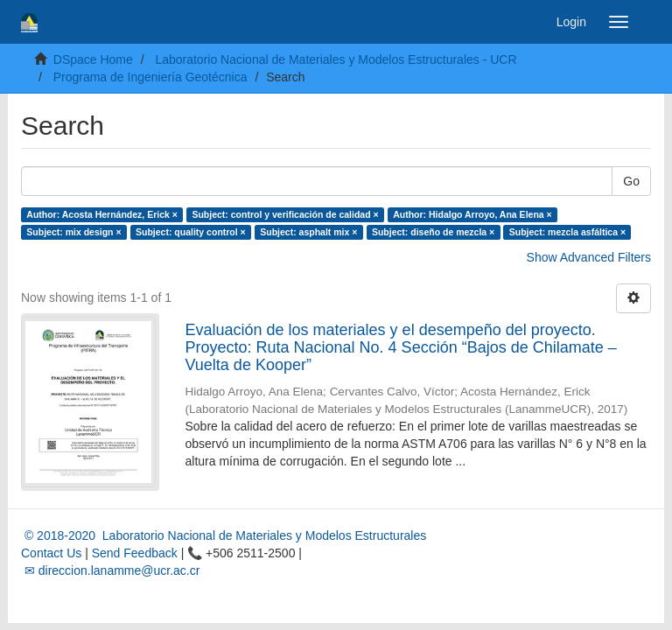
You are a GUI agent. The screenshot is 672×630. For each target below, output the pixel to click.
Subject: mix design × (73, 232)
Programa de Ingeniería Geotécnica (150, 77)
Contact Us (51, 553)
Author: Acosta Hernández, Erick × (102, 214)
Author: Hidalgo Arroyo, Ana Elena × (472, 214)
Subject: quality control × (191, 232)
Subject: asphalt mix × (308, 232)
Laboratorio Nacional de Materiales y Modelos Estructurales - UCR (336, 59)
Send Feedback (135, 553)
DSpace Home (93, 59)
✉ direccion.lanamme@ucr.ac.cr (110, 570)
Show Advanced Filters (589, 257)
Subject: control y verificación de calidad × (285, 214)
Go (631, 181)
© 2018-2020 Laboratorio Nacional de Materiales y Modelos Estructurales (224, 535)
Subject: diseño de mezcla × (433, 232)
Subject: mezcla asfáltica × (567, 232)
